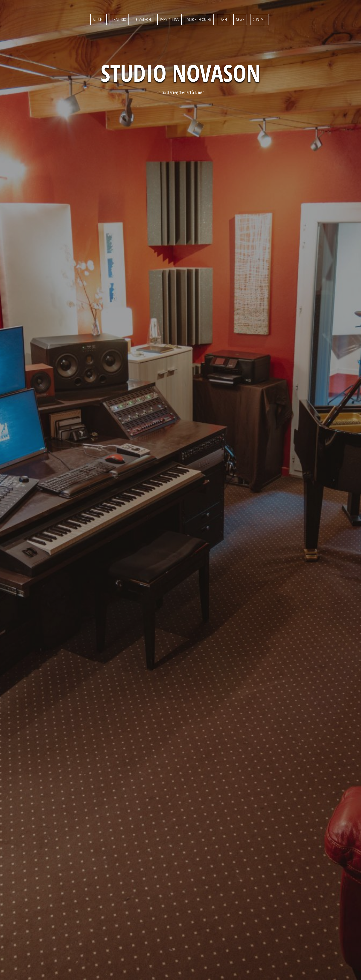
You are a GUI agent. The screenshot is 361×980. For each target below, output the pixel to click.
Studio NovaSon (181, 73)
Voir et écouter (199, 19)
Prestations (169, 19)
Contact (177, 962)
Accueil (98, 19)
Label (224, 19)
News (240, 19)
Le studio (119, 19)
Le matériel (143, 19)
